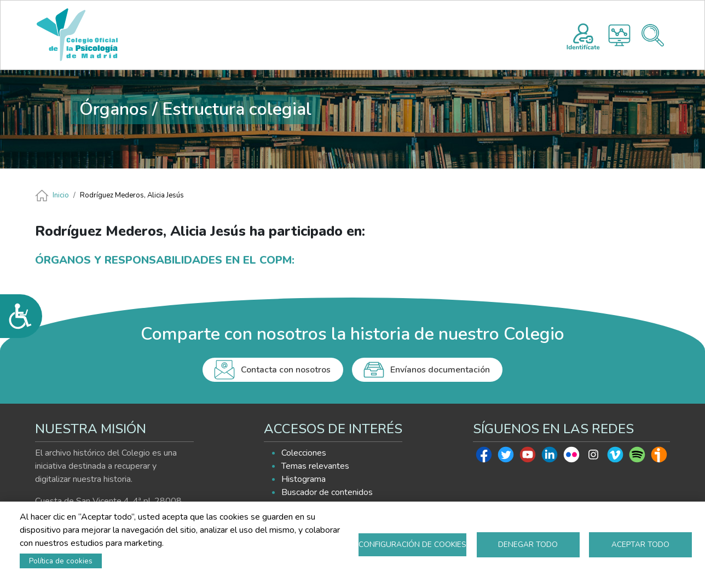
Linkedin (550, 457)
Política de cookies (61, 561)
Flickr (571, 457)
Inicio (61, 195)
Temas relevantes (315, 466)
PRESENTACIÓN (259, 35)
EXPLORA (422, 35)
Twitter (506, 457)
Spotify (637, 457)
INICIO (195, 35)
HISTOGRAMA (354, 35)
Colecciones (304, 453)
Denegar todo (528, 545)
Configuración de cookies (412, 545)
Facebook (484, 457)
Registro (583, 35)
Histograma (619, 35)
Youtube (528, 457)
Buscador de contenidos (327, 492)
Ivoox (659, 457)
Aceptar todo (640, 545)
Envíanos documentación (440, 370)
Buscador (653, 35)
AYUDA (488, 35)
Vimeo (615, 457)
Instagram (593, 457)
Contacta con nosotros (286, 370)
